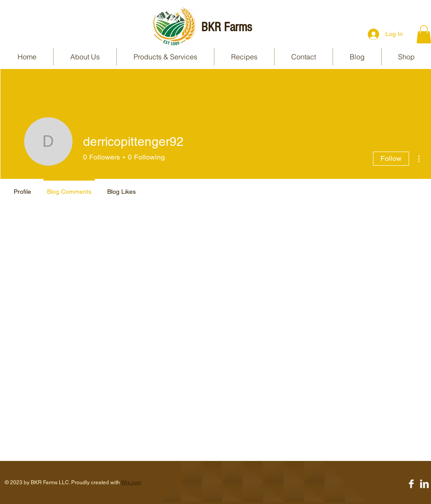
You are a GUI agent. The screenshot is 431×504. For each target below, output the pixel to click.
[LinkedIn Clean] (424, 484)
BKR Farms (226, 27)
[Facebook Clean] (411, 484)
